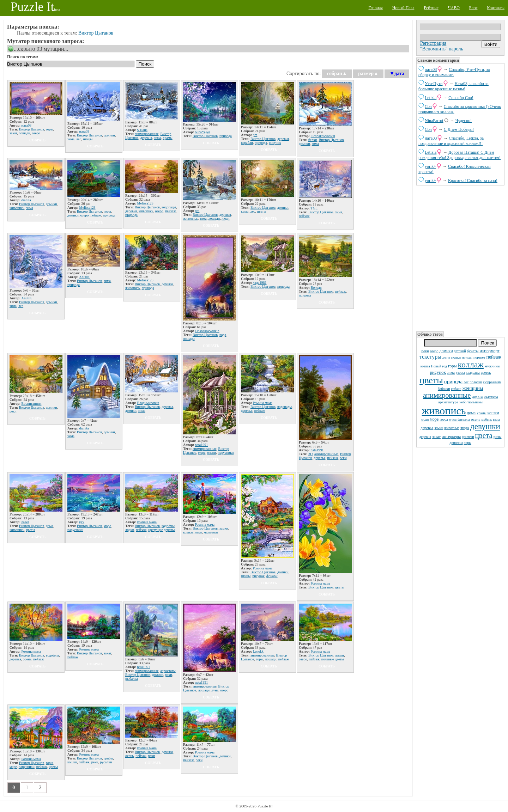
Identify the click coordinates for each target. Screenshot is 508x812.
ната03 (431, 69)
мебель (487, 419)
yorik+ (430, 166)
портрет (479, 357)
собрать (37, 140)
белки (313, 140)
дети (446, 357)
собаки (456, 389)
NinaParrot (434, 121)
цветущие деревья (162, 530)
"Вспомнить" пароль (442, 49)
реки (425, 351)
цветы (431, 380)
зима (451, 372)
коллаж (471, 365)
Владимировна (148, 403)
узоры (460, 373)
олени (211, 453)
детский (460, 351)
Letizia (431, 98)
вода (223, 335)
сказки (456, 357)
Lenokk (258, 651)
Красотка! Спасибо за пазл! (473, 181)
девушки (485, 426)
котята (425, 366)
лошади (25, 133)
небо (463, 402)
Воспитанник (32, 404)
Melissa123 (87, 207)
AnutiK (27, 298)
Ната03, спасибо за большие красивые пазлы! (453, 86)
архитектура (448, 402)
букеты (473, 351)
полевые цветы (333, 659)
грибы (108, 758)
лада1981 (260, 283)
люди (425, 419)
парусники (226, 453)
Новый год (439, 366)
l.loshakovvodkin (323, 136)
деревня (425, 437)
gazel (25, 522)
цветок (486, 373)
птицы (467, 357)
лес (466, 382)
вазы (496, 419)
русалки (106, 762)
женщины (473, 388)
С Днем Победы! (459, 129)
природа (453, 381)
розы (498, 436)
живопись (444, 411)
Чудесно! (464, 121)
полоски (476, 382)
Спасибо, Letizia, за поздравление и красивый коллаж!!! (451, 141)
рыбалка (131, 679)
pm (255, 135)
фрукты (477, 396)
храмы (482, 413)
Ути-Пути (434, 84)
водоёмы (168, 526)
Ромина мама (263, 403)
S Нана (143, 130)
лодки (130, 530)
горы (452, 366)
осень (476, 419)
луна (215, 690)
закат (436, 436)
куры (245, 211)
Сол (428, 106)
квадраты (473, 373)
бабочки (444, 389)
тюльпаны (475, 402)
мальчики (211, 532)
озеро (434, 351)
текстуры (430, 357)
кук (82, 522)
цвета (484, 435)
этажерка (491, 396)
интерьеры (451, 436)
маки (198, 532)
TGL (314, 208)
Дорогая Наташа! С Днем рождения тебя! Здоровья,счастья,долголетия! (459, 155)
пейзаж (494, 357)
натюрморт (489, 351)
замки (439, 428)
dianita (26, 200)
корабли (247, 143)
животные (452, 428)
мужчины (492, 366)
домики (446, 351)
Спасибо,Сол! (461, 98)
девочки (456, 442)
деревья (427, 428)
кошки (493, 413)
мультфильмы (459, 419)
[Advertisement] (460, 258)
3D (310, 454)
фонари (272, 576)
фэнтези (468, 437)
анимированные (447, 395)
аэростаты (168, 671)
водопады (169, 207)
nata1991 (202, 445)
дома (471, 413)
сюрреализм (492, 382)
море (434, 419)
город (444, 419)
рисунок (438, 372)
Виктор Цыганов (96, 33)
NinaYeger (203, 132)
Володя (316, 288)
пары (468, 443)
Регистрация (433, 43)
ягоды (465, 428)
